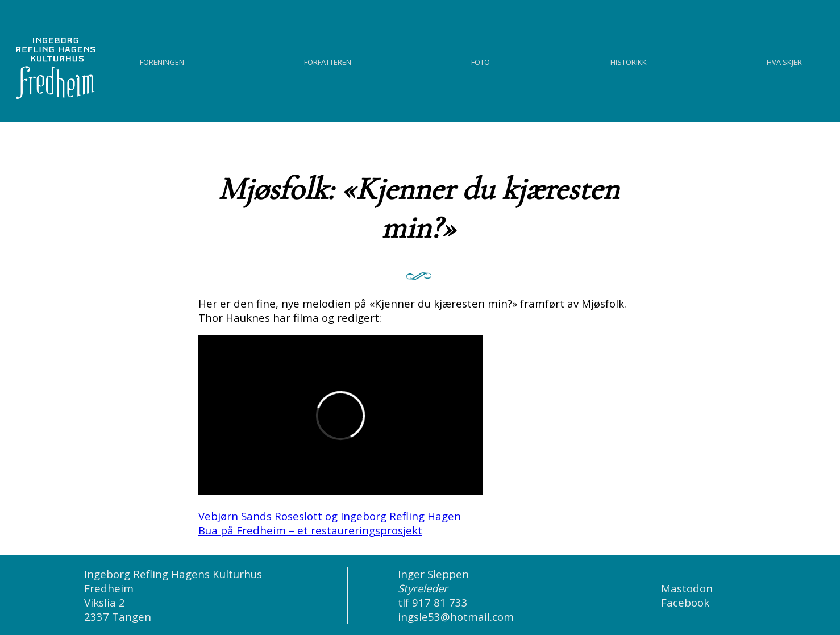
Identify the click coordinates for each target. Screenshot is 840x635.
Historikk (629, 61)
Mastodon (687, 588)
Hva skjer (784, 61)
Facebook (685, 602)
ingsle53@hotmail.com (456, 617)
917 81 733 (440, 602)
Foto (481, 61)
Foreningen (162, 61)
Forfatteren (328, 61)
